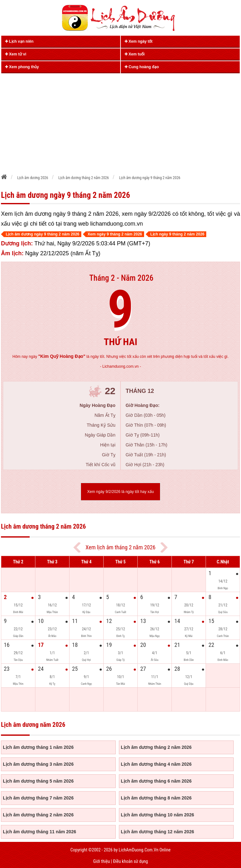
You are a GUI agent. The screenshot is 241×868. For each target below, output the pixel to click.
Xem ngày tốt (139, 41)
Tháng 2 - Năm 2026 (121, 278)
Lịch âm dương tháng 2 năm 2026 (156, 747)
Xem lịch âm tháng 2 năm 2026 (120, 547)
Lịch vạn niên (19, 41)
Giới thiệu (101, 861)
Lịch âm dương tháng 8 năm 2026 (156, 798)
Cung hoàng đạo (142, 67)
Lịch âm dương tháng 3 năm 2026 (38, 764)
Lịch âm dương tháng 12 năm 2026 (157, 832)
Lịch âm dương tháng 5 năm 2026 (38, 781)
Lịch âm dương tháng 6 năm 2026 (156, 781)
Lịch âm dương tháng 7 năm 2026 (38, 798)
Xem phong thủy (22, 67)
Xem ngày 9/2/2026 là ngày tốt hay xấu (121, 492)
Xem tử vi (16, 54)
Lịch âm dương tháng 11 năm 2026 (40, 832)
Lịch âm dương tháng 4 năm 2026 (156, 764)
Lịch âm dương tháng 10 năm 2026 (157, 815)
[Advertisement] (121, 121)
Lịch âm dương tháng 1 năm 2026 (38, 747)
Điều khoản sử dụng (130, 861)
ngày (57, 357)
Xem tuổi (135, 54)
